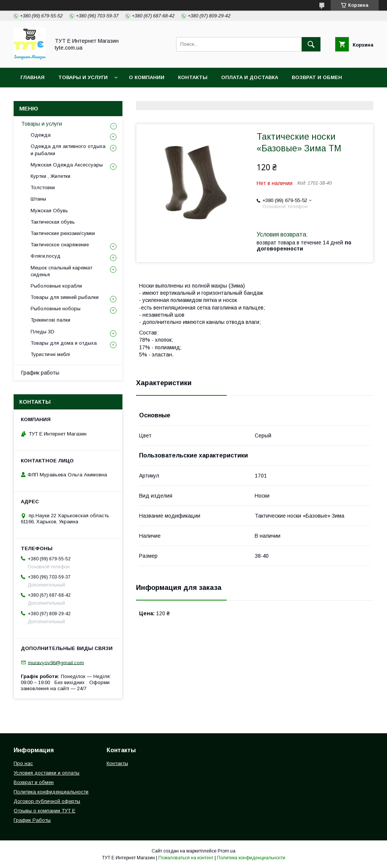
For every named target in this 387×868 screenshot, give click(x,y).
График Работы (32, 820)
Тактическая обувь (53, 222)
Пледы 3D (43, 332)
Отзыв (254, 97)
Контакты (193, 77)
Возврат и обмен (317, 77)
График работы (40, 373)
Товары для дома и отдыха (64, 343)
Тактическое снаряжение (60, 245)
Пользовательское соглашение (182, 97)
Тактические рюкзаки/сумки (63, 233)
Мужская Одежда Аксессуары (67, 165)
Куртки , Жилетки (50, 176)
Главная (33, 77)
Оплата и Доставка (250, 77)
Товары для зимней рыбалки (65, 297)
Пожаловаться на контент (186, 858)
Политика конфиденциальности (70, 97)
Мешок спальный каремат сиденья (61, 271)
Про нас (23, 763)
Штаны (38, 199)
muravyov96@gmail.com (56, 662)
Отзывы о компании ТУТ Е (44, 811)
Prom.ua (227, 851)
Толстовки (43, 187)
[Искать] (311, 44)
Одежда (41, 135)
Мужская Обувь (49, 211)
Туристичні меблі (50, 354)
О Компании (147, 77)
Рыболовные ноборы (56, 309)
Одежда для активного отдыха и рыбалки (68, 150)
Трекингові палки (50, 320)
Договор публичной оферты (47, 801)
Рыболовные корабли (56, 286)
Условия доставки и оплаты (46, 773)
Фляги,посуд (46, 256)
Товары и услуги (83, 77)
